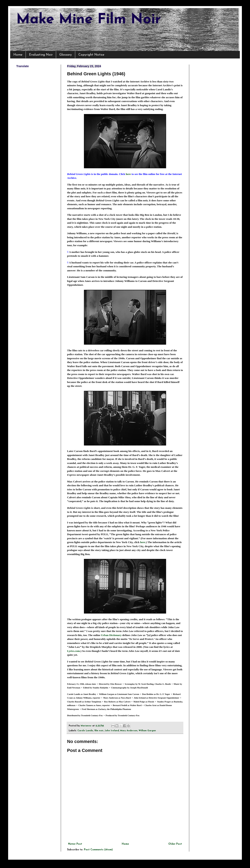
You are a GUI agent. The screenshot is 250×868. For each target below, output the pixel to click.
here (128, 174)
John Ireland (112, 731)
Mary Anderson (129, 731)
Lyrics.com (73, 651)
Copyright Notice (91, 55)
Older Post (175, 844)
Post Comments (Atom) (98, 850)
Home (18, 55)
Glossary (66, 55)
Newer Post (75, 844)
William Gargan (147, 731)
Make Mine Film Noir (89, 20)
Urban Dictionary (111, 635)
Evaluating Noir (41, 55)
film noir (99, 731)
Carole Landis (85, 731)
